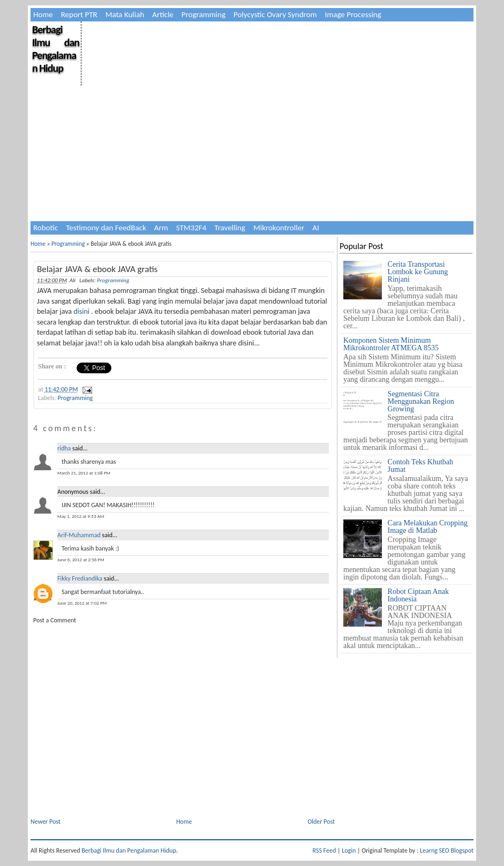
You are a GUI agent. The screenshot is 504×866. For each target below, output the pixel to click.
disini (81, 311)
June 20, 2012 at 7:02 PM (82, 603)
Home (43, 14)
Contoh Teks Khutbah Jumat (420, 466)
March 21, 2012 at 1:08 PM (84, 473)
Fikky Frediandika (80, 578)
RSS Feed (325, 850)
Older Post (321, 822)
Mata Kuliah (125, 14)
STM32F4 (191, 228)
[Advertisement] (277, 96)
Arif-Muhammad (79, 535)
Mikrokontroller (279, 228)
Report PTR (79, 14)
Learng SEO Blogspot (447, 850)
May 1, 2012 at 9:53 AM (81, 516)
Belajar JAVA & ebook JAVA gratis (97, 269)
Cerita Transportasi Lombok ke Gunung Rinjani (418, 272)
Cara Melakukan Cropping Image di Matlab (428, 527)
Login (349, 850)
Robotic (46, 228)
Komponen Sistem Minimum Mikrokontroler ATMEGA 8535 (391, 344)
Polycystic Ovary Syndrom (275, 14)
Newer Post (46, 822)
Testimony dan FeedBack (106, 228)
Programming (204, 14)
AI (315, 228)
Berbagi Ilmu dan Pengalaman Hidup (56, 49)
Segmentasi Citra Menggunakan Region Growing (421, 401)
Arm (161, 228)
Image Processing (353, 14)
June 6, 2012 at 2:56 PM (81, 559)
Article (163, 14)
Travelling (230, 228)
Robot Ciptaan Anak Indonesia (418, 595)
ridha (64, 448)
